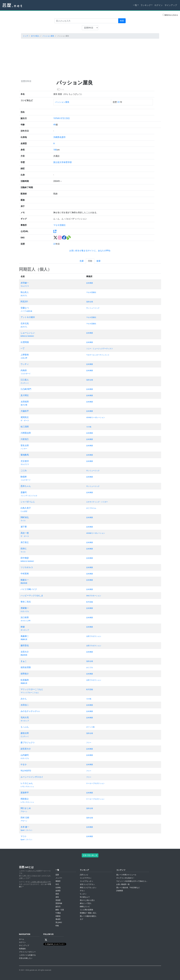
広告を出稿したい (26, 958)
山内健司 (25, 755)
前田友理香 (26, 667)
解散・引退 (60, 910)
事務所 (58, 881)
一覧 (135, 5)
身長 (57, 897)
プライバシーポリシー (27, 952)
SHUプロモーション (94, 596)
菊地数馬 (25, 455)
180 (55, 150)
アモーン (24, 811)
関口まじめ (26, 808)
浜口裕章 (25, 617)
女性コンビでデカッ (87, 884)
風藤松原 (24, 639)
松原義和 (25, 680)
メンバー (59, 878)
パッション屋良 (48, 36)
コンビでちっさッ (86, 881)
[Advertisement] (90, 59)
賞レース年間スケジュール (126, 875)
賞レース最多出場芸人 (88, 916)
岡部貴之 (25, 799)
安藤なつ (25, 308)
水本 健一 (25, 827)
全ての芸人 (35, 36)
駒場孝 (24, 477)
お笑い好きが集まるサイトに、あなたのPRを (90, 251)
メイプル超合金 (26, 311)
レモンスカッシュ (27, 786)
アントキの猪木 (28, 317)
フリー (89, 743)
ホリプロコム (91, 508)
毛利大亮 (25, 718)
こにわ (24, 470)
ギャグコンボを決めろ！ (125, 878)
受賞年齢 (59, 903)
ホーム (22, 939)
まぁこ (24, 661)
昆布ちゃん (26, 486)
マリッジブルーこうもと (30, 693)
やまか (24, 764)
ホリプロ (90, 668)
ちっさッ (83, 894)
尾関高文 (25, 417)
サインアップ (171, 5)
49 (54, 125)
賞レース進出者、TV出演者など (128, 888)
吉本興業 (90, 283)
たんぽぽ (24, 511)
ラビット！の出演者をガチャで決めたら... (132, 881)
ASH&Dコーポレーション (96, 417)
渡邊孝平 (25, 793)
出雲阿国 (25, 342)
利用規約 (22, 949)
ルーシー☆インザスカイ (32, 777)
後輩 (99, 261)
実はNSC (59, 922)
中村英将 (25, 574)
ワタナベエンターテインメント (98, 355)
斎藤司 (24, 492)
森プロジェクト (28, 742)
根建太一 (25, 580)
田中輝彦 (25, 558)
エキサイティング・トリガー (97, 502)
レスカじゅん (27, 783)
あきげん (24, 295)
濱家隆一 (25, 608)
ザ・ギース (25, 420)
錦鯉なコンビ (85, 907)
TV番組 (58, 913)
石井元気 (25, 323)
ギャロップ (25, 630)
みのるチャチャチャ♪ (30, 711)
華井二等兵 (26, 602)
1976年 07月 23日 (62, 118)
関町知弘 (25, 517)
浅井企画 (90, 302)
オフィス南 (90, 727)
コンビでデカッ (86, 878)
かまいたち (25, 611)
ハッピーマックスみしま (32, 596)
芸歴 (57, 875)
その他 (89, 427)
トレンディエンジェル (29, 496)
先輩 (82, 261)
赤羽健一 (25, 283)
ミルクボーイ (26, 374)
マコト (24, 836)
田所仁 (24, 549)
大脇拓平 (25, 411)
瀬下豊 (24, 527)
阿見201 (24, 302)
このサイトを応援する (27, 955)
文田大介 (25, 652)
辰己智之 (25, 542)
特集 (57, 926)
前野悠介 (25, 674)
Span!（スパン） (27, 830)
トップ (26, 36)
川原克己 (25, 439)
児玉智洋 (25, 461)
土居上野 (24, 358)
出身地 (58, 888)
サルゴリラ (25, 286)
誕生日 (58, 907)
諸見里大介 (26, 749)
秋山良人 (25, 292)
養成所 (58, 919)
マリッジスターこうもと (32, 689)
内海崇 (24, 370)
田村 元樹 (25, 818)
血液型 (58, 891)
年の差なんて (85, 897)
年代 (57, 884)
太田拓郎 (25, 402)
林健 (23, 627)
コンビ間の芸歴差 (86, 910)
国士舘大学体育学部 (63, 162)
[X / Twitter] (46, 940)
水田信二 (25, 705)
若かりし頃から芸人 (87, 900)
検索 (122, 21)
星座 (57, 894)
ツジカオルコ (27, 567)
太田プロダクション (94, 636)
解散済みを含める (170, 15)
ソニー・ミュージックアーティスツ (100, 349)
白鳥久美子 (26, 508)
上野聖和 (25, 355)
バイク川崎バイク (29, 589)
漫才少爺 (24, 405)
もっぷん (25, 727)
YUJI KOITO (26, 771)
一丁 (23, 348)
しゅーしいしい (28, 333)
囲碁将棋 (24, 583)
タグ (81, 919)
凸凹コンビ (84, 875)
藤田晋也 (25, 645)
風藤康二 (25, 636)
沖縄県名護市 (59, 137)
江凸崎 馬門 (26, 389)
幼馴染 (58, 916)
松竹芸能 (90, 602)
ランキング (146, 5)
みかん (24, 699)
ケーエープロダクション (95, 783)
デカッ (82, 891)
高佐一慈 (25, 533)
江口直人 (25, 380)
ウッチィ (25, 364)
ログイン (159, 5)
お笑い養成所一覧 (123, 884)
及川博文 (25, 395)
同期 (90, 261)
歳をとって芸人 (86, 903)
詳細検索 (120, 891)
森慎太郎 (25, 733)
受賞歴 (58, 900)
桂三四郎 (25, 427)
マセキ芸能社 (59, 225)
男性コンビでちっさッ (88, 888)
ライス (23, 521)
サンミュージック (93, 308)
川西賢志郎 (26, 433)
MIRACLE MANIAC (27, 336)
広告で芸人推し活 (90, 855)
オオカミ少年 (26, 621)
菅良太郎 (25, 445)
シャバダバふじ (28, 502)
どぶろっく (25, 383)
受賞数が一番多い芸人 (88, 913)
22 (118, 102)
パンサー (24, 449)
